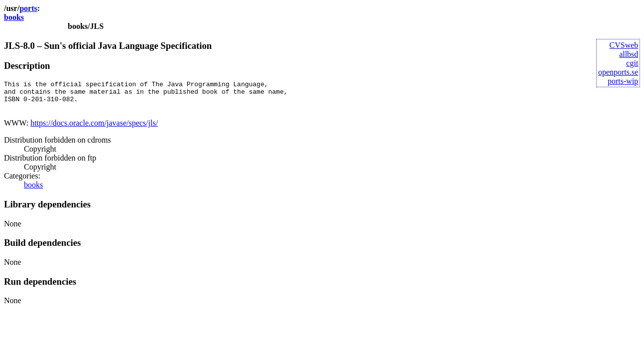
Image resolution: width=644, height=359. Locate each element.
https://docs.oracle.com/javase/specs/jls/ (94, 129)
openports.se (618, 72)
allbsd (629, 54)
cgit (632, 63)
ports (28, 8)
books (14, 17)
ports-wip (623, 81)
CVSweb (624, 45)
